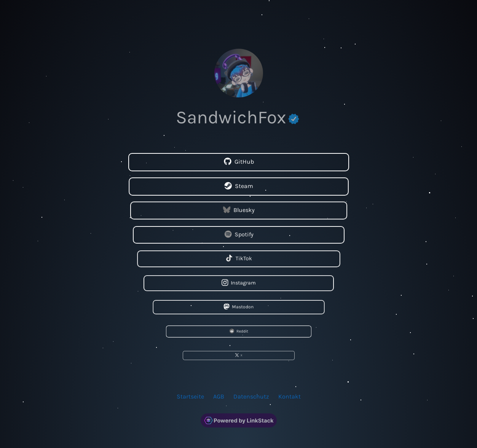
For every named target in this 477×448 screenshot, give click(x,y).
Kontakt (290, 396)
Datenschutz (251, 396)
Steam (238, 186)
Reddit (238, 331)
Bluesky (238, 210)
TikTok (238, 259)
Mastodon (238, 307)
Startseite (190, 396)
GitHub (238, 162)
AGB (219, 396)
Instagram (238, 283)
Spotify (238, 234)
